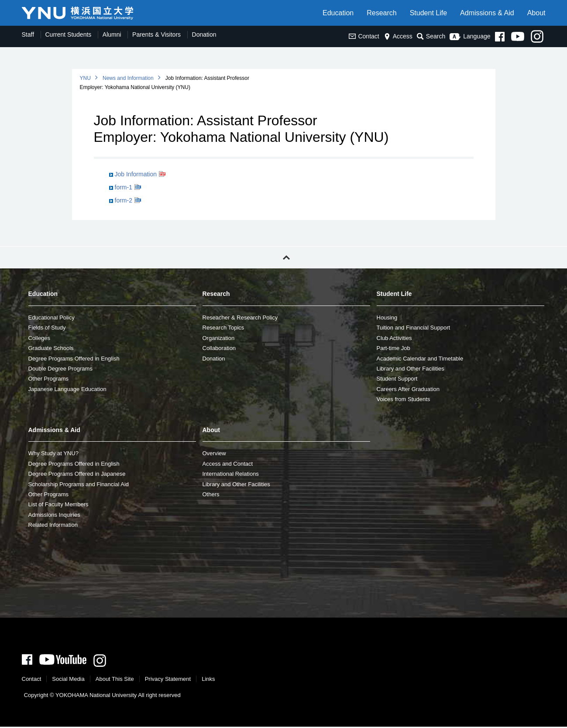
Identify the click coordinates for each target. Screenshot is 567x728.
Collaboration (219, 348)
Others (211, 494)
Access (398, 36)
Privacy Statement (168, 680)
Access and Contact (228, 464)
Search (431, 36)
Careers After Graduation (408, 389)
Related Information (53, 525)
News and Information (128, 78)
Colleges (40, 338)
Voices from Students (404, 399)
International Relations (231, 474)
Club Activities (394, 338)
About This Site (115, 680)
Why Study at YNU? (53, 453)
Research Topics (223, 328)
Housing (387, 318)
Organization (219, 338)
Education (338, 13)
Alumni (112, 34)
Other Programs (48, 379)
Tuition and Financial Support (414, 328)
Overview (214, 453)
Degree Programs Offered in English (74, 359)
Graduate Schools (51, 348)
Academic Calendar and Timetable (420, 359)
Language (470, 36)
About (536, 13)
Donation (204, 34)
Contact (364, 36)
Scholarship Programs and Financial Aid (79, 484)
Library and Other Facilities (411, 369)
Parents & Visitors (156, 34)
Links (208, 680)
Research (381, 13)
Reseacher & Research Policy (240, 318)
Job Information (136, 174)
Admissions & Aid (487, 13)
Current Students (69, 34)
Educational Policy (52, 318)
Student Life (428, 13)
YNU (85, 78)
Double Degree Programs (60, 369)
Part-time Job (393, 348)
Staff (28, 34)
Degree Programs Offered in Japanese (77, 474)
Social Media (68, 680)
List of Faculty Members (58, 504)
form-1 (124, 187)
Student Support (397, 379)
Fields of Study (47, 328)
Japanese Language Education (67, 389)
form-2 (124, 200)
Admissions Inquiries (54, 515)
